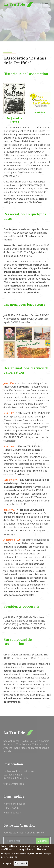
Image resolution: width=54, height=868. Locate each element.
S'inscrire (43, 841)
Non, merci (21, 864)
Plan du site (13, 808)
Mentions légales (16, 804)
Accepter (7, 864)
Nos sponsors (14, 813)
